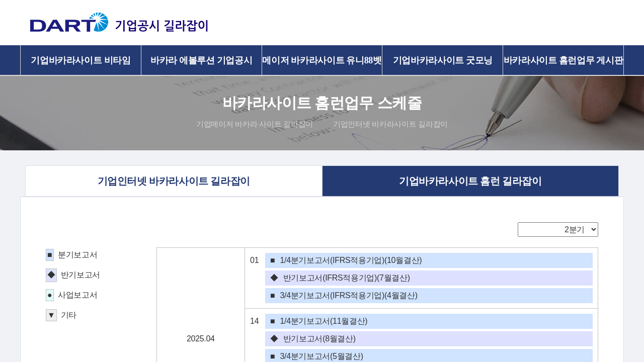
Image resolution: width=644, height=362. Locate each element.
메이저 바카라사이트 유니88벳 (322, 60)
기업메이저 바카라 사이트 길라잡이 (255, 124)
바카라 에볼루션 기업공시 (201, 60)
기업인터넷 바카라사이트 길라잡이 (390, 124)
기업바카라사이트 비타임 (80, 60)
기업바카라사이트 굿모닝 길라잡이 (443, 65)
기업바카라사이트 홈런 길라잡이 (473, 181)
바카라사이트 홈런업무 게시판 (563, 60)
